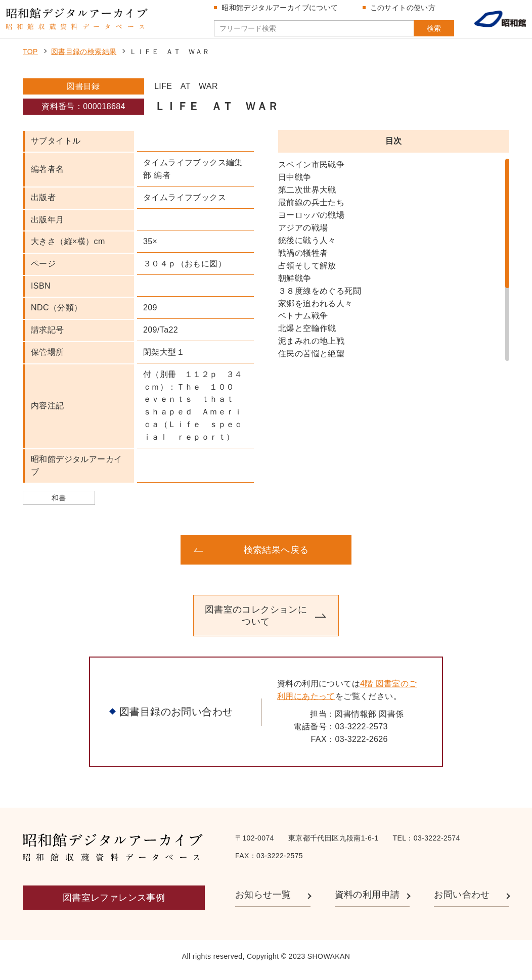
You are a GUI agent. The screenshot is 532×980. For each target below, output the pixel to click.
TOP (30, 59)
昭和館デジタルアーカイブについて (283, 11)
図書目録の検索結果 (84, 59)
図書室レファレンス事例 (114, 905)
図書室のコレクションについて (256, 623)
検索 (420, 32)
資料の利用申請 (367, 901)
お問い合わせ (462, 901)
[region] (394, 267)
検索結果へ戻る (276, 557)
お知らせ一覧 (263, 901)
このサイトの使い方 (406, 11)
